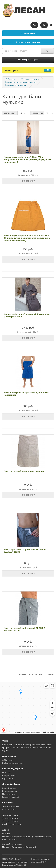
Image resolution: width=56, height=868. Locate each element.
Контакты (6, 773)
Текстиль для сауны (30, 79)
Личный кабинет (10, 788)
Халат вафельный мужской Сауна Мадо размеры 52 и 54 (28, 315)
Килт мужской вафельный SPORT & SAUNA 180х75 (25, 551)
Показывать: (37, 113)
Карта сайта (7, 778)
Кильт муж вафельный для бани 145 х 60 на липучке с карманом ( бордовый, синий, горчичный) (27, 238)
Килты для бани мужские (16, 85)
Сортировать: (10, 113)
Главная (10, 79)
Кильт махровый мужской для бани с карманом (26, 394)
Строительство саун (28, 42)
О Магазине (8, 760)
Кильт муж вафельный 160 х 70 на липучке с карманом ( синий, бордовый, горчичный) (28, 159)
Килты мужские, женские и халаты (20, 82)
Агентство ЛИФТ (39, 862)
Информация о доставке (13, 763)
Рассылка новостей (11, 797)
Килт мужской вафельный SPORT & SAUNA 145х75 (25, 629)
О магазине (28, 33)
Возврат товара (9, 776)
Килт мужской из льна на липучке (24, 471)
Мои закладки (8, 794)
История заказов (10, 791)
